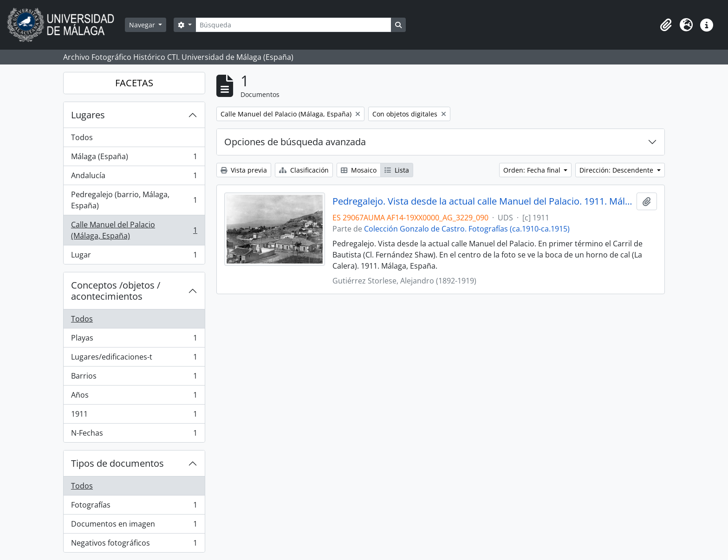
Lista (397, 170)
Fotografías (134, 507)
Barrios (134, 378)
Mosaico (359, 170)
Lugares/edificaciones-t (134, 359)
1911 (134, 416)
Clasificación (304, 170)
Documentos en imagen (134, 526)
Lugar (134, 257)
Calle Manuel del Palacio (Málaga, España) (134, 230)
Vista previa (244, 170)
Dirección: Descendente (617, 170)
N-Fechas (134, 435)
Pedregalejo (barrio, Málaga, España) (134, 200)
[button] (666, 25)
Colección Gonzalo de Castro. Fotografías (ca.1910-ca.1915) (467, 229)
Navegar (143, 25)
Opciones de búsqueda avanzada (295, 142)
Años (134, 397)
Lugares (88, 115)
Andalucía (134, 177)
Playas (134, 340)
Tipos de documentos (117, 463)
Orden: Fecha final (533, 170)
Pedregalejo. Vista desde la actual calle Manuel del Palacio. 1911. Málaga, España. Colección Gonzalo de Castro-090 (483, 201)
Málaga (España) (134, 158)
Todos (82, 137)
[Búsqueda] (293, 25)
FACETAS (134, 83)
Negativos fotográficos (134, 545)
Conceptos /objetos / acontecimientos (116, 291)
